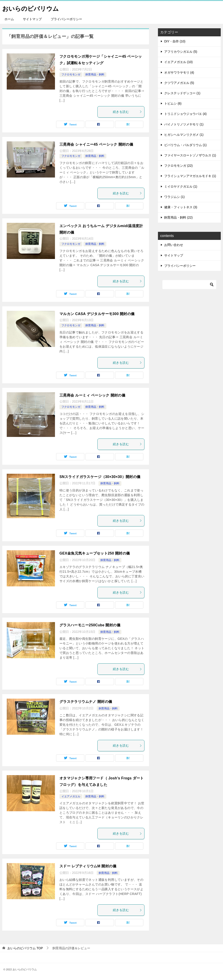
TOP (25, 948)
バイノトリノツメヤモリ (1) (184, 124)
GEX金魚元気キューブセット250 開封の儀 (95, 553)
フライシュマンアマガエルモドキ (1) (190, 176)
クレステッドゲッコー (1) (182, 93)
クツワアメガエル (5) (179, 83)
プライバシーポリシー (66, 19)
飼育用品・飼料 (95, 75)
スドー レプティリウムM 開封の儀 (88, 866)
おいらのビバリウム (34, 8)
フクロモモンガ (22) (178, 166)
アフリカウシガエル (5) (181, 52)
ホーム (9, 19)
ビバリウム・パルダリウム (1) (185, 145)
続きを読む (127, 112)
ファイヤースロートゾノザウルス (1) (190, 155)
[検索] (189, 285)
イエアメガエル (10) (178, 62)
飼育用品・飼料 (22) (178, 217)
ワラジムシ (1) (174, 197)
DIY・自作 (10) (175, 41)
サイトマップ (32, 19)
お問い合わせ (174, 245)
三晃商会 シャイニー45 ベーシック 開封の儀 (96, 144)
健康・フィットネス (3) (181, 207)
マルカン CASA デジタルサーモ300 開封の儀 (97, 314)
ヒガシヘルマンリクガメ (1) (184, 135)
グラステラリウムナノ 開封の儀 (86, 702)
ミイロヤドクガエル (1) (181, 186)
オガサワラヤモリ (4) (179, 72)
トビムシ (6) (173, 103)
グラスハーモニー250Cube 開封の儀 (90, 625)
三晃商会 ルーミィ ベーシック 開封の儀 (92, 395)
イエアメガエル (71, 796)
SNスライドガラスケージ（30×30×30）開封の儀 (100, 477)
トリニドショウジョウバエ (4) (185, 114)
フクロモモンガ (71, 75)
